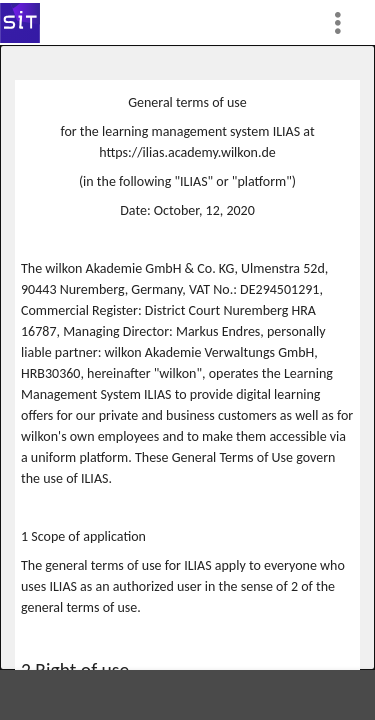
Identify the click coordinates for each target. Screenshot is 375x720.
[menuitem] (346, 22)
